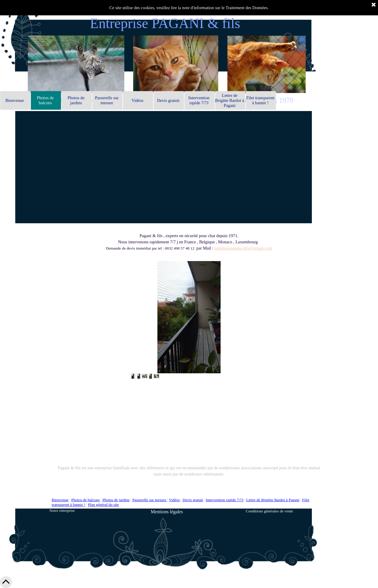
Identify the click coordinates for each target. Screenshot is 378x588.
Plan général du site (104, 505)
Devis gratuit (193, 500)
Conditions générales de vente (269, 511)
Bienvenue (60, 500)
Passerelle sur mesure (150, 500)
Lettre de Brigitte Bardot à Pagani (273, 500)
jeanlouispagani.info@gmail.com (243, 248)
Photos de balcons (85, 500)
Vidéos (174, 500)
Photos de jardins (116, 500)
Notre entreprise (62, 510)
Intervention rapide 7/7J (225, 500)
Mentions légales (167, 512)
